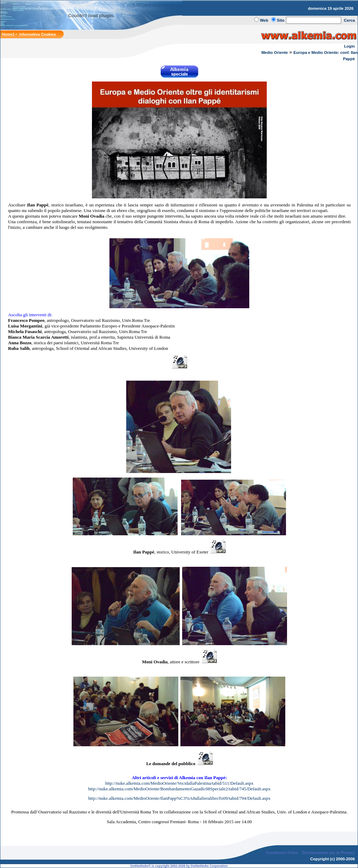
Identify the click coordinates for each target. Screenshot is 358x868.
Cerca (350, 20)
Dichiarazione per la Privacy (329, 853)
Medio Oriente (275, 52)
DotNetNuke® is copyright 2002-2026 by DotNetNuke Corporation (179, 866)
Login (349, 46)
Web (264, 20)
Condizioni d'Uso (282, 853)
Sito (281, 20)
